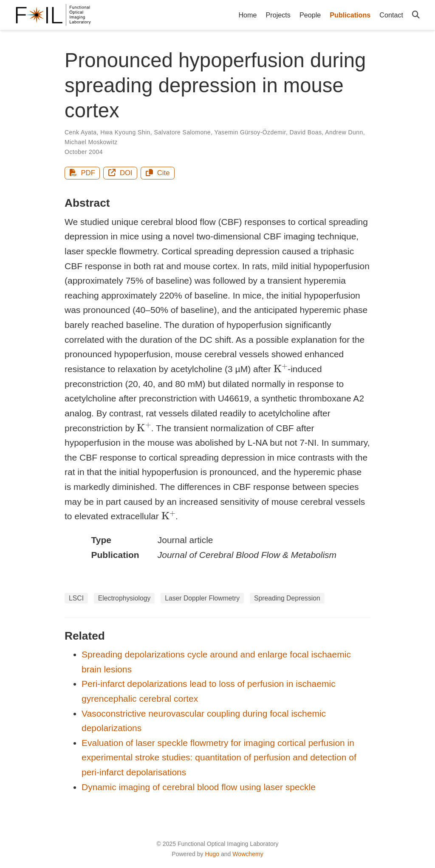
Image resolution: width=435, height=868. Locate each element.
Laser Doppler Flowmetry (202, 598)
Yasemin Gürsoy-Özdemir (250, 132)
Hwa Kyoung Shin (125, 132)
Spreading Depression (287, 598)
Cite (158, 173)
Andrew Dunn (344, 132)
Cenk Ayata (81, 132)
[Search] (416, 15)
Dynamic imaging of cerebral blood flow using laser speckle (199, 787)
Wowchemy (248, 854)
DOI (120, 173)
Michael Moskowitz (91, 142)
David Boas (306, 132)
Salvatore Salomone (182, 132)
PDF (82, 173)
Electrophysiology (124, 598)
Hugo (212, 854)
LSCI (76, 598)
